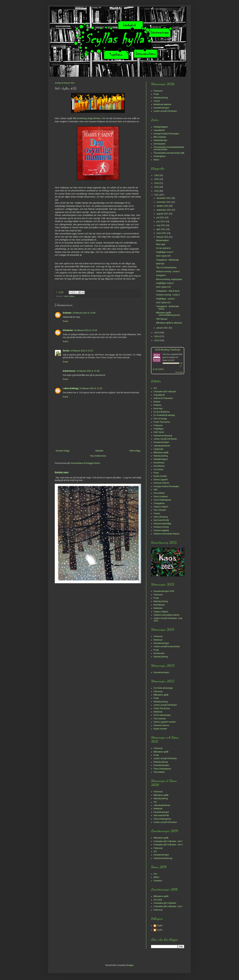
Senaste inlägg (62, 451)
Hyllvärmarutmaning (163, 436)
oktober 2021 (163, 206)
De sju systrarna (163, 248)
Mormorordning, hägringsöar (169, 279)
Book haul (158, 409)
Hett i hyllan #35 (163, 256)
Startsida (99, 451)
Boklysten (67, 313)
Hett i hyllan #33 (163, 303)
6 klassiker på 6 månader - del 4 (168, 845)
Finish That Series (162, 422)
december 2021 (164, 198)
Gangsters (161, 275)
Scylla (160, 926)
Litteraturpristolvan (162, 446)
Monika (66, 351)
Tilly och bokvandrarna (166, 268)
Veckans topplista (161, 530)
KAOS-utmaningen (162, 715)
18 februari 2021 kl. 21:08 (88, 371)
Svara (65, 321)
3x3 (155, 388)
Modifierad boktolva (162, 104)
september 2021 (164, 210)
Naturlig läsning (161, 98)
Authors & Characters (163, 398)
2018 (157, 340)
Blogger (130, 965)
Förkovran (158, 91)
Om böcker (159, 469)
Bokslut (157, 402)
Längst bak (158, 449)
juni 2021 (161, 222)
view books (179, 372)
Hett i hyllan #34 (163, 287)
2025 (157, 179)
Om (155, 874)
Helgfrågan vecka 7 (165, 252)
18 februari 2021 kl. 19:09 (84, 313)
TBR (156, 490)
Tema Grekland (161, 497)
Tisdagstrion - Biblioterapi (167, 260)
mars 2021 (162, 233)
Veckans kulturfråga (162, 524)
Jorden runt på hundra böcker (167, 647)
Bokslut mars (62, 472)
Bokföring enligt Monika (89, 118)
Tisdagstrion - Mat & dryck (168, 291)
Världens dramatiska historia (166, 534)
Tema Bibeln (159, 493)
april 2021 (161, 229)
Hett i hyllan (69, 296)
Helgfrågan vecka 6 (165, 283)
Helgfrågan (159, 429)
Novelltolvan (159, 466)
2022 (157, 191)
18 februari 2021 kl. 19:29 (86, 330)
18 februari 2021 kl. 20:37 (82, 351)
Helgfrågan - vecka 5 (165, 299)
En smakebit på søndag (164, 415)
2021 (157, 195)
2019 (157, 336)
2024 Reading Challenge (168, 350)
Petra (165, 354)
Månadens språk (161, 453)
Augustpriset (159, 130)
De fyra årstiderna (162, 412)
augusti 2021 (163, 214)
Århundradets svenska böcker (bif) (169, 153)
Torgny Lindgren (161, 507)
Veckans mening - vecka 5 (168, 295)
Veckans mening (161, 527)
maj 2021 (161, 225)
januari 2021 (162, 328)
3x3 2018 (158, 900)
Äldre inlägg (135, 451)
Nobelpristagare (161, 127)
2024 (157, 183)
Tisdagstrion (159, 503)
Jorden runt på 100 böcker (165, 111)
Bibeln (156, 160)
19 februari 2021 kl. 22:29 (91, 388)
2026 (157, 175)
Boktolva (157, 405)
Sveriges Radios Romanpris (166, 134)
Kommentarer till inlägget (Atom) (85, 463)
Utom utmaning (161, 517)
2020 (157, 333)
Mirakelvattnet (162, 240)
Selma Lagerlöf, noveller (165, 722)
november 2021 (164, 202)
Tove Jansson (160, 510)
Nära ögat (160, 244)
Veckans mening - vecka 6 (168, 272)
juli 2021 (161, 218)
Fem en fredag (160, 419)
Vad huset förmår (161, 520)
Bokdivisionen (69, 371)
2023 (157, 187)
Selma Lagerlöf (160, 480)
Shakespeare (159, 156)
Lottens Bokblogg (71, 388)
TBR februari (162, 319)
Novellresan (159, 463)
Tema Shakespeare (162, 500)
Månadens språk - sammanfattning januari (168, 314)
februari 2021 (163, 237)
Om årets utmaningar (163, 688)
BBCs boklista (160, 137)
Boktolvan (158, 608)
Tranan (157, 101)
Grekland (158, 881)
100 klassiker (159, 144)
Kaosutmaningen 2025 (164, 591)
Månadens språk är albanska (169, 323)
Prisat (156, 94)
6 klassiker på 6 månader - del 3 (168, 841)
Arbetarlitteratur (160, 140)
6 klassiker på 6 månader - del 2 (168, 906)
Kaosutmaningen (161, 108)
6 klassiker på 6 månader (165, 392)
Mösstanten (68, 330)
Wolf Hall (160, 264)
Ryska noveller (160, 476)
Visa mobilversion (98, 456)
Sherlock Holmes (161, 483)
